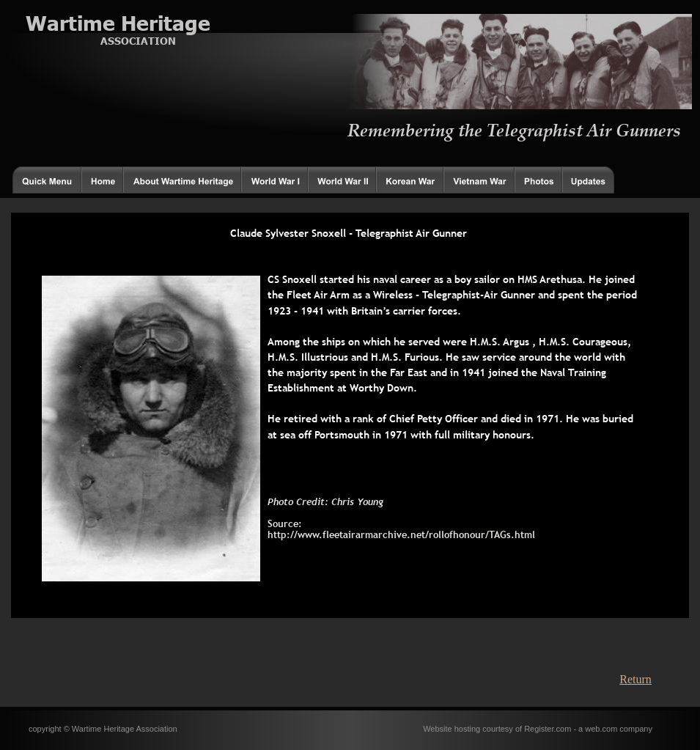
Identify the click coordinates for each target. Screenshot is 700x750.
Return (635, 679)
